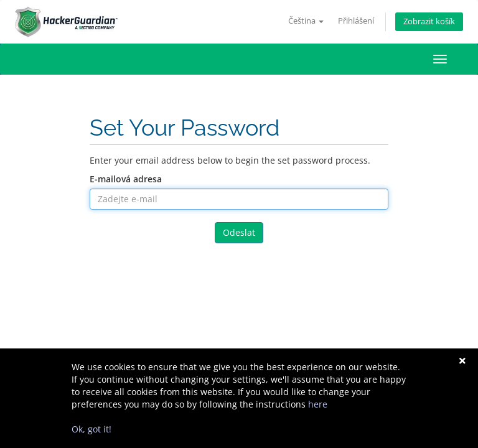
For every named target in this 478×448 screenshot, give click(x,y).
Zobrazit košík (429, 21)
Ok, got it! (91, 429)
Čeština (306, 21)
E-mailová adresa (126, 179)
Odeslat (239, 232)
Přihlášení (356, 21)
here (318, 404)
